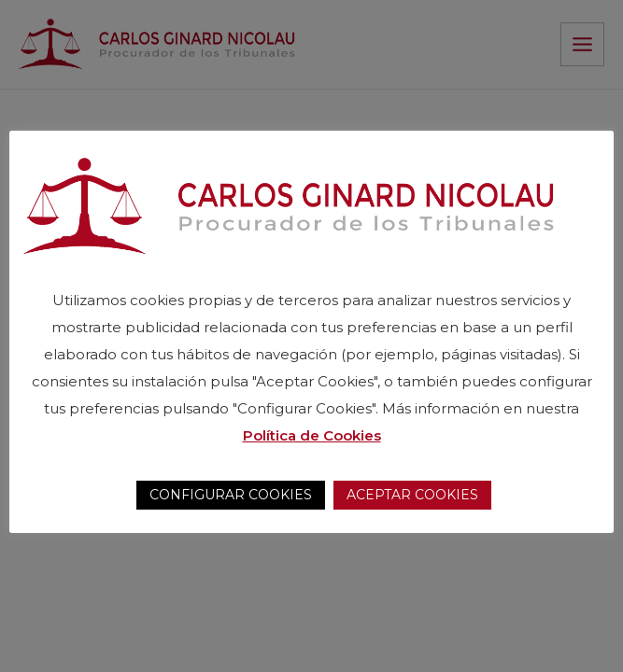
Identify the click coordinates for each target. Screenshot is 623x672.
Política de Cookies (312, 435)
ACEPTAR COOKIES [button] (412, 495)
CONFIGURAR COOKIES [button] (231, 495)
